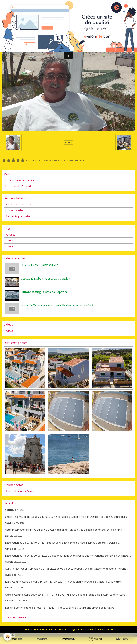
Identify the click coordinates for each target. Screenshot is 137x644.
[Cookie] (8, 637)
